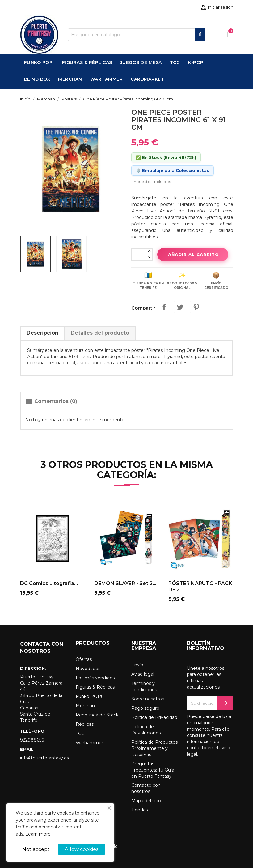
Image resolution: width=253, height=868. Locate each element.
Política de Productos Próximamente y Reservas (154, 748)
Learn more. (38, 834)
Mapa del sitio (146, 801)
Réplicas (85, 724)
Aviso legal (143, 674)
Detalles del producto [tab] (100, 333)
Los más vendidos (95, 678)
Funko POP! (89, 696)
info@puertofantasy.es (43, 758)
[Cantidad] (139, 254)
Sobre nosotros (148, 699)
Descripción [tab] (42, 333)
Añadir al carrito (193, 254)
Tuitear (180, 307)
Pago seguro (145, 708)
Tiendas (139, 810)
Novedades (88, 669)
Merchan (85, 706)
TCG (80, 733)
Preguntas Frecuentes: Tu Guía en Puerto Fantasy (153, 770)
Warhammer (89, 743)
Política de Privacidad (154, 717)
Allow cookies (82, 849)
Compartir (164, 307)
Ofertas (84, 659)
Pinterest (196, 307)
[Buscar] (137, 35)
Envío (137, 665)
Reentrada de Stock (97, 715)
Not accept (36, 849)
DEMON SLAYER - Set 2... (125, 583)
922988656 (32, 740)
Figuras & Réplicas (95, 687)
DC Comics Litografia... (49, 583)
